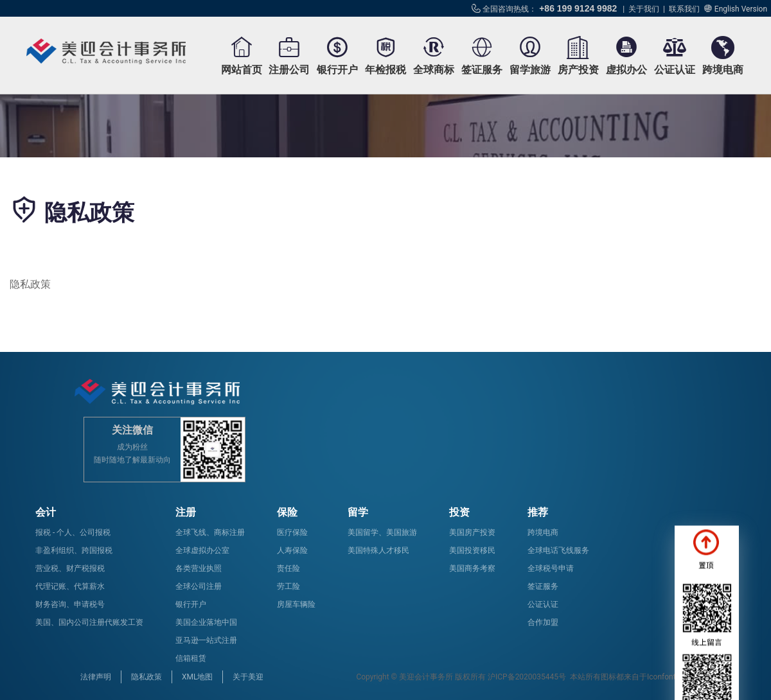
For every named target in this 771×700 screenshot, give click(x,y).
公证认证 (675, 70)
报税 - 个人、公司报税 (73, 532)
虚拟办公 (626, 70)
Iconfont (661, 677)
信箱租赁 (191, 658)
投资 (459, 512)
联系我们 (684, 9)
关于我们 (644, 9)
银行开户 (337, 70)
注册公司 (289, 70)
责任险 (288, 568)
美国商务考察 (472, 568)
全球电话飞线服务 (558, 550)
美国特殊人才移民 (378, 550)
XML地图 (197, 677)
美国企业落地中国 (206, 622)
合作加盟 (543, 622)
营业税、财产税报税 (70, 568)
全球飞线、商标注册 (210, 532)
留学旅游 (530, 70)
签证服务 (482, 70)
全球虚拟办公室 (202, 550)
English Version (741, 9)
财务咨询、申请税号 (70, 604)
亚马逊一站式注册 (206, 640)
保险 (287, 512)
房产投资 (578, 70)
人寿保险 (292, 550)
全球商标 (434, 70)
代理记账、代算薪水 (70, 586)
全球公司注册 (199, 586)
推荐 (538, 512)
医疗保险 (292, 532)
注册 (186, 512)
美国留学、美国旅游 (382, 532)
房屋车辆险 (296, 604)
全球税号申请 (551, 568)
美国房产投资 (472, 532)
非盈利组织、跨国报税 (74, 550)
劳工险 (288, 586)
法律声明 (96, 677)
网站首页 (242, 70)
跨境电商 (723, 70)
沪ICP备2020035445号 (527, 677)
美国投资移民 (472, 550)
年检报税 (385, 70)
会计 (46, 512)
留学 (358, 512)
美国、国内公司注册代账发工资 (89, 622)
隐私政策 (146, 677)
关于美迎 (248, 677)
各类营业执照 (199, 568)
